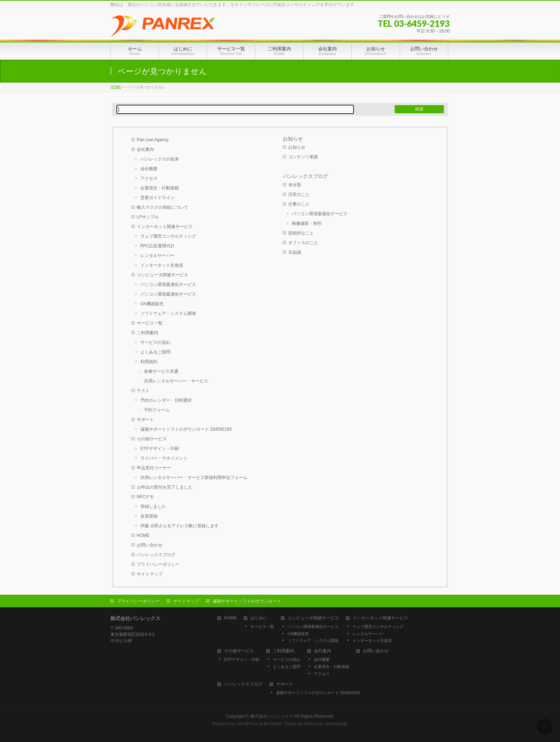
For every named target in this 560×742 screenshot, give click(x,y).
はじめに (259, 618)
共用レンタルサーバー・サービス (176, 381)
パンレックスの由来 (160, 159)
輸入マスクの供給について (162, 207)
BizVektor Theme (280, 724)
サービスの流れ (155, 342)
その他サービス (152, 439)
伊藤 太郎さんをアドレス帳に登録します (179, 526)
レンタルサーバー (157, 256)
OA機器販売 (152, 304)
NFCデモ (146, 497)
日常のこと (299, 194)
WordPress (247, 724)
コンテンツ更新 (303, 157)
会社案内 (145, 149)
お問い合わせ (150, 545)
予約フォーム (157, 410)
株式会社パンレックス (272, 716)
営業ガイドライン (157, 198)
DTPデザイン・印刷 (160, 449)
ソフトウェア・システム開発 (168, 313)
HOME (143, 535)
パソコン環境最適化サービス (168, 285)
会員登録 (149, 516)
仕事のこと (299, 204)
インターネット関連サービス (165, 227)
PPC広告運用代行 (158, 246)
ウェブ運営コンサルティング (168, 236)
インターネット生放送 (162, 265)
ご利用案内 (147, 333)
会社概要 (149, 169)
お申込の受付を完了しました (165, 487)
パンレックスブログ (156, 555)
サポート (145, 420)
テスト (143, 391)
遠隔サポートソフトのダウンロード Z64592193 (186, 429)
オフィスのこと (303, 243)
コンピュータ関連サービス (162, 275)
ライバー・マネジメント (164, 458)
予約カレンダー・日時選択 (166, 400)
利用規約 (149, 362)
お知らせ (293, 139)
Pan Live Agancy (153, 140)
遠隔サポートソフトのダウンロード (247, 601)
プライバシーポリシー (158, 564)
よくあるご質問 (155, 352)
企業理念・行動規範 (160, 188)
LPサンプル (148, 217)
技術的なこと (301, 233)
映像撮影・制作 (307, 223)
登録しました (153, 506)
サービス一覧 (150, 323)
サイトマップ (150, 574)
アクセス (149, 178)
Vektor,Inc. (314, 724)
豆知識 (295, 252)
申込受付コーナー (154, 468)
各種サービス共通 (161, 371)
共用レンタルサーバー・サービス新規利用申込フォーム (194, 478)
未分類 (295, 185)
